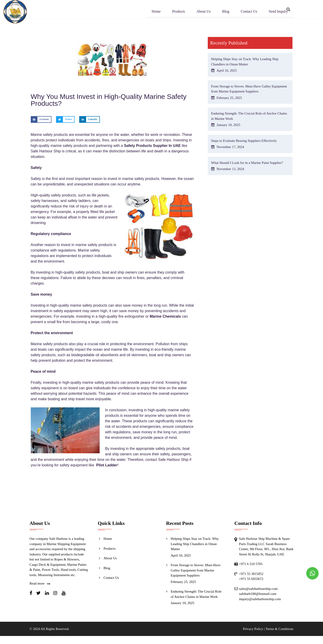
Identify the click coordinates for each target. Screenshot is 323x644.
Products (179, 12)
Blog (226, 12)
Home (156, 12)
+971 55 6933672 (251, 579)
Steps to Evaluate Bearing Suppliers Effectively (244, 141)
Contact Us (249, 12)
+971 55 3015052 (251, 574)
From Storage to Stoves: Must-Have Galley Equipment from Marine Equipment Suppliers (196, 570)
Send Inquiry (278, 12)
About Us (204, 12)
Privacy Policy (253, 629)
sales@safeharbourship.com (258, 589)
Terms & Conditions (279, 629)
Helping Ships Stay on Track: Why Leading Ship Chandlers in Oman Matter (195, 544)
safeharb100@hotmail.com (258, 594)
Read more (37, 583)
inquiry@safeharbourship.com (260, 599)
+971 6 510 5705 (251, 564)
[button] (41, 119)
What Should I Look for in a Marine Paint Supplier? (247, 163)
